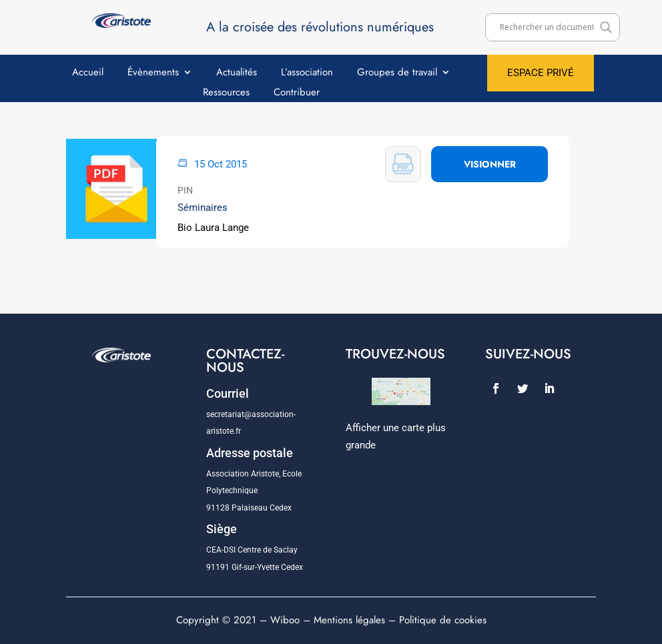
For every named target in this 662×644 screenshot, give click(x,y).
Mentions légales (349, 620)
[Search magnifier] (606, 27)
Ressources (226, 93)
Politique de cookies (443, 620)
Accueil (88, 73)
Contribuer (297, 93)
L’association (307, 73)
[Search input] (547, 27)
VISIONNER (490, 164)
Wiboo (285, 620)
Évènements (153, 73)
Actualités (237, 73)
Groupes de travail (397, 73)
